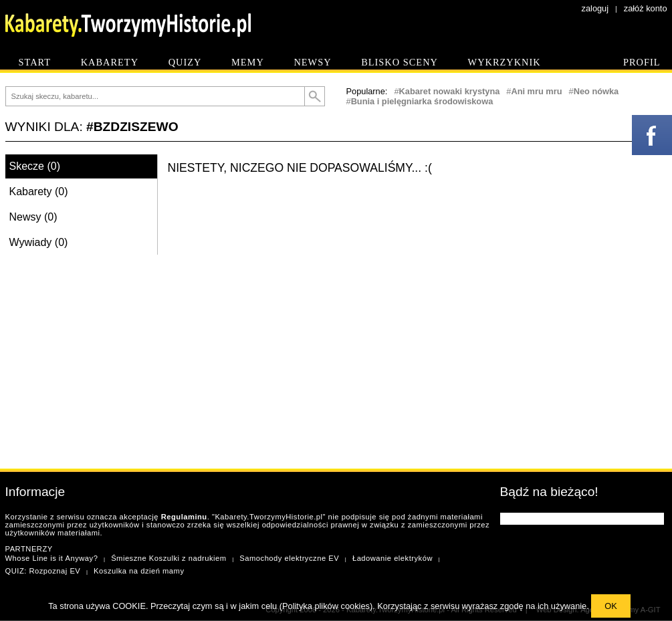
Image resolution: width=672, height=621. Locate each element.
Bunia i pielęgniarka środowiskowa (422, 101)
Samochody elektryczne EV (289, 558)
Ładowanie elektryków (393, 558)
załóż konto (646, 8)
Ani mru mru (536, 91)
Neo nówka (596, 91)
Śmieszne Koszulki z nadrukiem (169, 558)
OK (611, 606)
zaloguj (595, 8)
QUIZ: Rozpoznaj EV (43, 571)
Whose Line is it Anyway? (52, 558)
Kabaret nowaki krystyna (450, 91)
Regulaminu (184, 517)
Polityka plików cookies (326, 606)
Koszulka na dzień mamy (139, 571)
